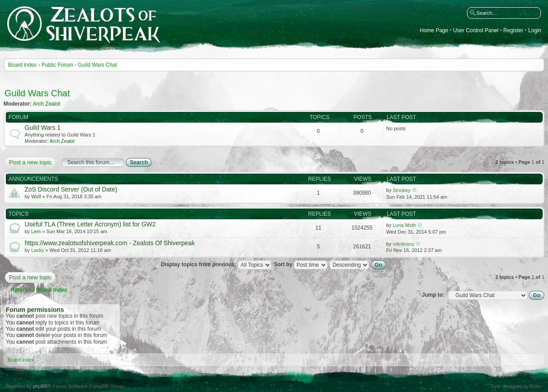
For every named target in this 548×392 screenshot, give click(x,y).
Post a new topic (30, 162)
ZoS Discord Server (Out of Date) (71, 189)
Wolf (36, 196)
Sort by (301, 264)
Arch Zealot (46, 104)
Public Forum (57, 65)
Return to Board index (39, 290)
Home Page (434, 31)
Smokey (402, 190)
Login (535, 31)
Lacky (38, 250)
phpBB (40, 386)
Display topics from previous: (216, 264)
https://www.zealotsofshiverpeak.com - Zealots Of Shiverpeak (110, 243)
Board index (22, 65)
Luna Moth (404, 225)
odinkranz (404, 244)
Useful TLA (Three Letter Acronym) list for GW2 (90, 224)
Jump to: (433, 295)
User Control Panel (476, 31)
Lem (36, 231)
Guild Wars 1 (42, 128)
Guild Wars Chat (98, 65)
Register (513, 31)
